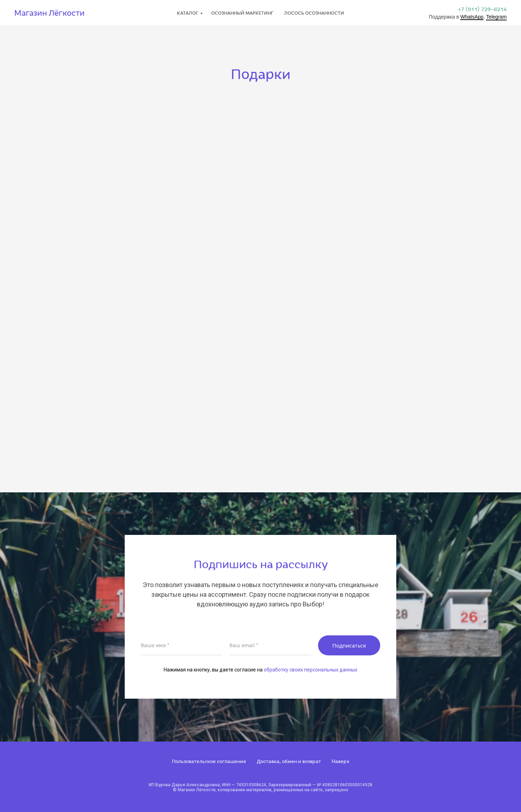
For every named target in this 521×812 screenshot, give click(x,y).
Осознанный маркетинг (242, 13)
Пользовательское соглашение (209, 761)
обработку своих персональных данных (311, 670)
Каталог (188, 13)
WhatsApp (472, 17)
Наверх (341, 761)
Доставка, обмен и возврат (289, 761)
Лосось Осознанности (314, 13)
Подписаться (349, 645)
